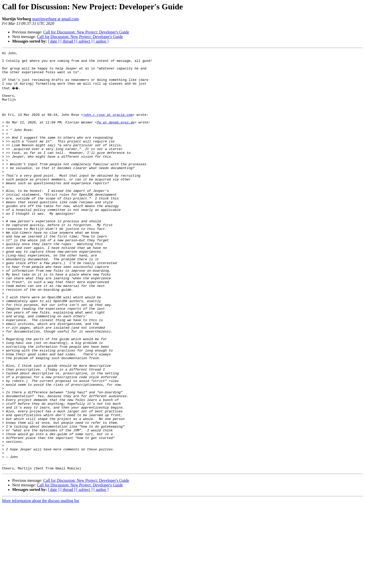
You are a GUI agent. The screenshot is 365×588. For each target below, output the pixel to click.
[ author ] (101, 41)
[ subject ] (84, 41)
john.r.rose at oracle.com (108, 127)
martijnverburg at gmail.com (55, 19)
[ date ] (54, 41)
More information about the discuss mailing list (41, 584)
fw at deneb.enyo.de (116, 136)
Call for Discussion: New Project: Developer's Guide (86, 32)
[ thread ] (68, 41)
